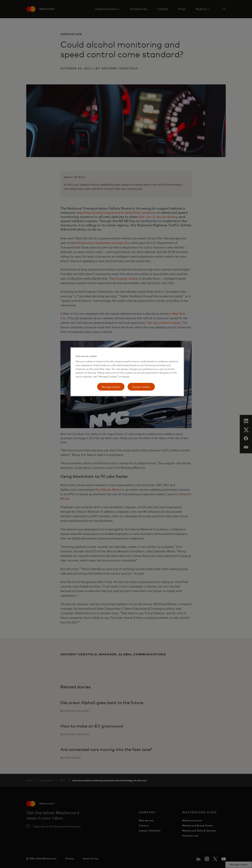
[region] (127, 372)
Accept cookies (141, 387)
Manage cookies (111, 387)
